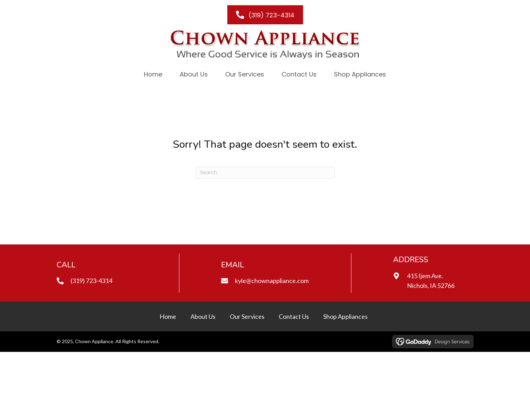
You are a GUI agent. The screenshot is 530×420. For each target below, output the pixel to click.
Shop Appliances (345, 316)
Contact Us (294, 316)
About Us (203, 316)
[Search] (265, 173)
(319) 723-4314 (91, 281)
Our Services (247, 316)
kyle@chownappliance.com (272, 281)
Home (168, 316)
